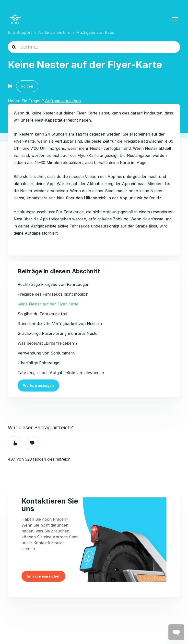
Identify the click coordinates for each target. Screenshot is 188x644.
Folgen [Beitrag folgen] (27, 86)
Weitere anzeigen (38, 385)
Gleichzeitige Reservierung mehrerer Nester (58, 333)
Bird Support (20, 32)
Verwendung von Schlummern (46, 353)
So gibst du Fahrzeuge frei (42, 314)
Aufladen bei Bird (54, 32)
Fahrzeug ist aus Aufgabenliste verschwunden (61, 373)
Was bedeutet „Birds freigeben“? (48, 343)
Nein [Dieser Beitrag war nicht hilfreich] (32, 443)
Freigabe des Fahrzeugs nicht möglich (53, 294)
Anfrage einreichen (43, 576)
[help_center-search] (94, 47)
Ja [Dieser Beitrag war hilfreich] (15, 443)
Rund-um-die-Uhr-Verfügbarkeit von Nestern (60, 324)
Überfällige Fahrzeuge (38, 363)
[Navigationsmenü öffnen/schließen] (175, 19)
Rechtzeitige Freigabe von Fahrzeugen (53, 284)
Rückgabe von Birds (95, 32)
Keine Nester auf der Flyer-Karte (48, 304)
